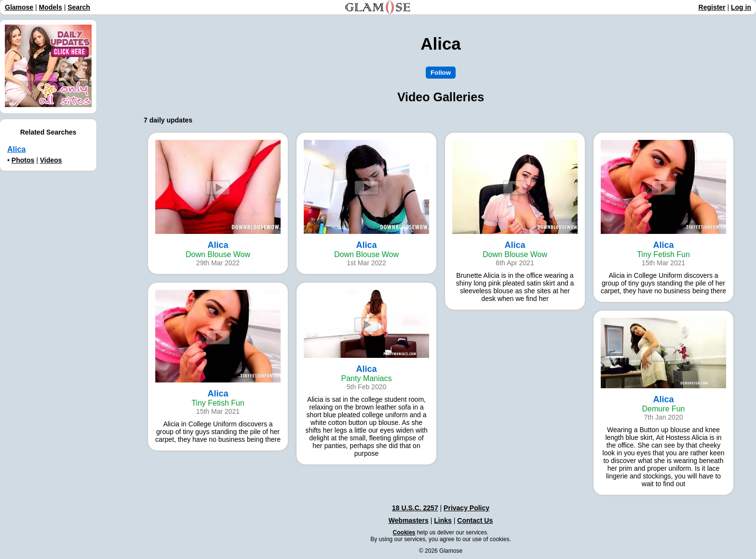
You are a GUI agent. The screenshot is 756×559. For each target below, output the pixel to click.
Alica (16, 149)
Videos (51, 160)
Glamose (19, 7)
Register (712, 7)
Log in (741, 7)
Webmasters (409, 520)
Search (79, 7)
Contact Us (475, 520)
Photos (23, 160)
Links (443, 520)
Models (51, 7)
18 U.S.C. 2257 (415, 508)
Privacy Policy (466, 508)
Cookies (404, 532)
